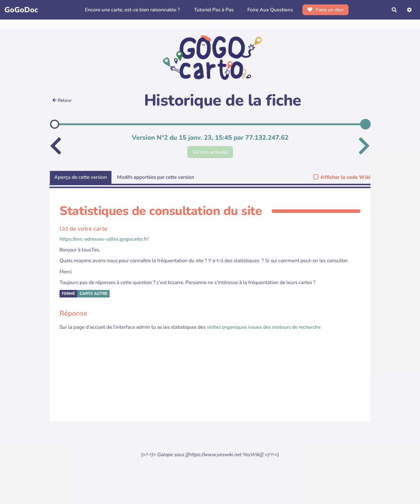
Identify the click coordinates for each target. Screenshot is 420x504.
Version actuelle (210, 152)
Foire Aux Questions (270, 10)
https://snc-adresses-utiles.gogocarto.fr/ (104, 239)
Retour (62, 100)
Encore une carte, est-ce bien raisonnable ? (132, 10)
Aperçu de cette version (81, 177)
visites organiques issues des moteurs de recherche (264, 327)
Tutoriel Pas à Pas (214, 10)
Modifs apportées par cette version (156, 177)
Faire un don (326, 10)
